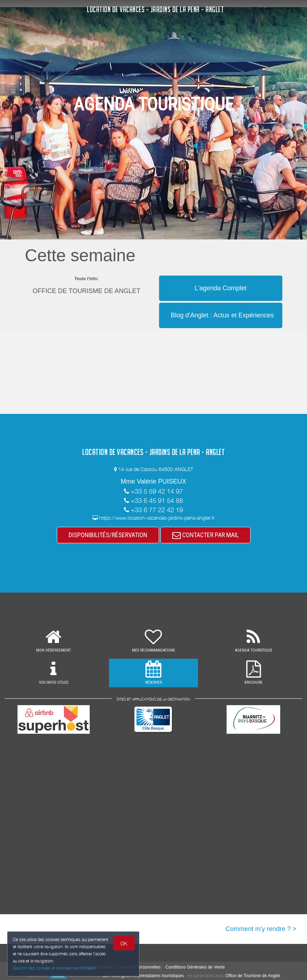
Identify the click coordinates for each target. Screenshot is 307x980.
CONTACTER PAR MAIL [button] (206, 535)
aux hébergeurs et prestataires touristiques (143, 976)
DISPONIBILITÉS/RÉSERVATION (108, 535)
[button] (221, 275)
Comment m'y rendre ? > (261, 929)
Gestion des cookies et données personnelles (54, 968)
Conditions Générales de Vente (195, 967)
